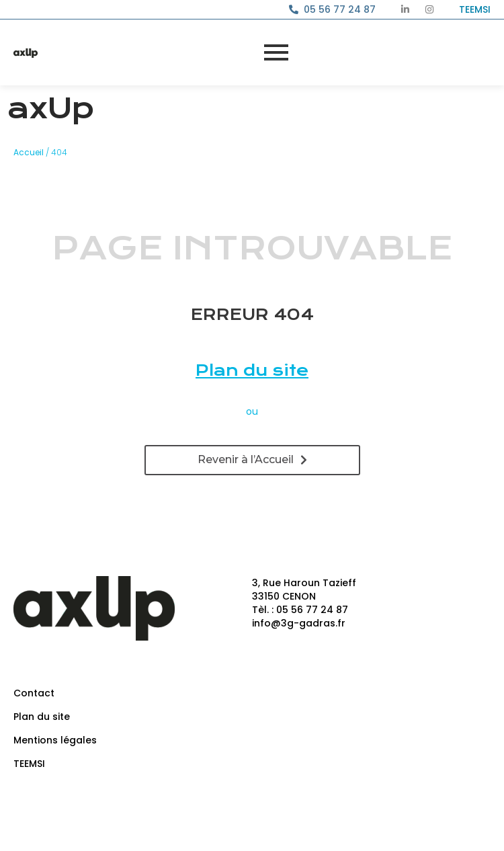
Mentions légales (55, 740)
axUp (50, 109)
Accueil (29, 152)
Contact (34, 693)
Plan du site (252, 370)
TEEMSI (29, 764)
